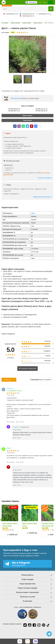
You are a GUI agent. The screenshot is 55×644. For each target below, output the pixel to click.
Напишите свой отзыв (27, 369)
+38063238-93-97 (28, 14)
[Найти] (51, 9)
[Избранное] (27, 641)
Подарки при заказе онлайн (42, 197)
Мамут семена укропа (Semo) (30, 525)
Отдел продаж (27, 579)
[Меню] (51, 2)
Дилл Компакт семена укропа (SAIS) (10, 525)
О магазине (27, 601)
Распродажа (32, 2)
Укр (45, 2)
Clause (33, 213)
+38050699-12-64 (12, 14)
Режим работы (27, 575)
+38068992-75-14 (44, 14)
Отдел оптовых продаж (28, 588)
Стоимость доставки (44, 178)
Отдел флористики (27, 584)
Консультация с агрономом (27, 592)
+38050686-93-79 (28, 16)
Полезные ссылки (27, 597)
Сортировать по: (37, 380)
